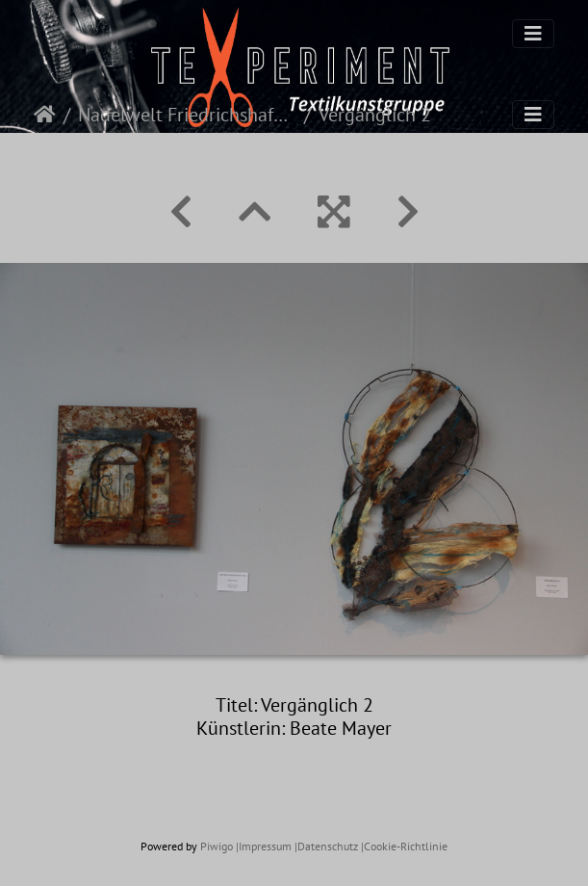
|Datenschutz (326, 846)
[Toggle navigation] (533, 34)
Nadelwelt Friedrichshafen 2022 (187, 115)
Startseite (45, 115)
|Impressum (264, 846)
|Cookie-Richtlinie (404, 846)
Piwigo (217, 846)
